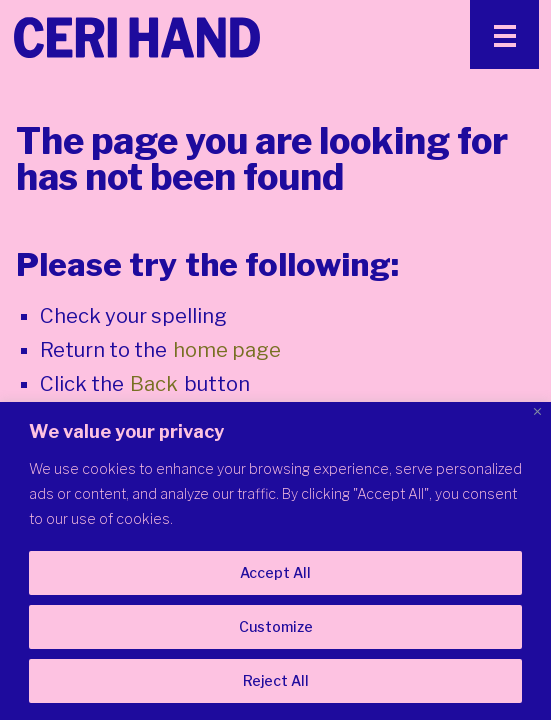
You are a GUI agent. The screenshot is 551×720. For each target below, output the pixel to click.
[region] (275, 561)
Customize (276, 626)
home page (227, 350)
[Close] (537, 411)
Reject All (276, 680)
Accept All (275, 572)
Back (154, 384)
